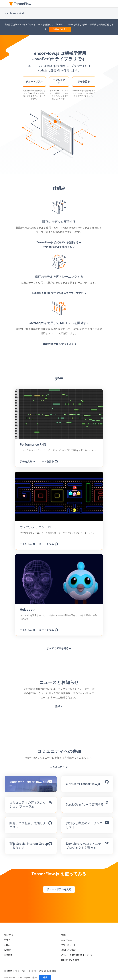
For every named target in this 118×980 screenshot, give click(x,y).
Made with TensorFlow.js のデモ (29, 784)
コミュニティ (59, 767)
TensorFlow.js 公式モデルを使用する (59, 243)
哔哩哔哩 (8, 955)
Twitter (7, 950)
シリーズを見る (60, 29)
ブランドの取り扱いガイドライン (77, 955)
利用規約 (8, 971)
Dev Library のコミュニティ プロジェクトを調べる (85, 846)
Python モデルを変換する (59, 247)
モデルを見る (59, 82)
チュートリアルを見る (59, 889)
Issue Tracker (67, 940)
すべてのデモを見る (59, 648)
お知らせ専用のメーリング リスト (84, 825)
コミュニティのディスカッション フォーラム (28, 805)
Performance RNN (33, 445)
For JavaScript (14, 13)
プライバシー (22, 971)
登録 (59, 707)
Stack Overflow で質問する (85, 805)
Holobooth (28, 610)
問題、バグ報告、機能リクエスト (28, 825)
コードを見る (48, 462)
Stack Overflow (68, 950)
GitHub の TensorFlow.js (83, 784)
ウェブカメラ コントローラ (38, 527)
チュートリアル (34, 82)
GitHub (7, 945)
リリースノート (68, 945)
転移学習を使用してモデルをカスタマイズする (59, 293)
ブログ (61, 689)
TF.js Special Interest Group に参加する (29, 846)
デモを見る (84, 82)
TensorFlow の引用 (70, 960)
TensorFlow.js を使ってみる (59, 344)
